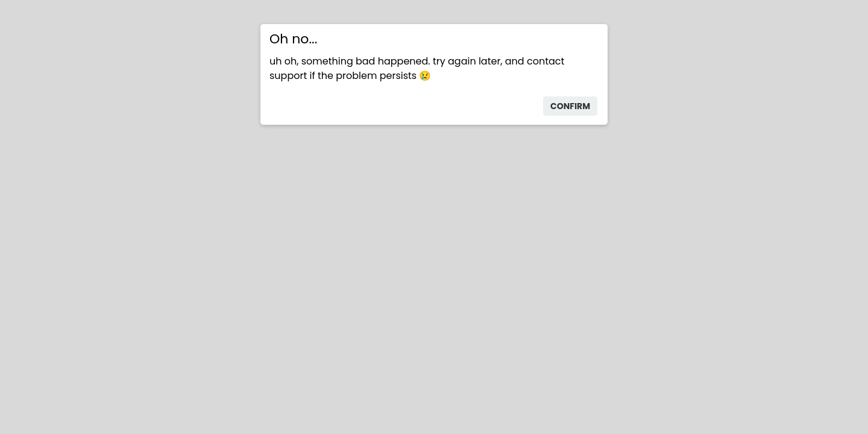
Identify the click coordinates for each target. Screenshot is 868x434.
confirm (570, 106)
